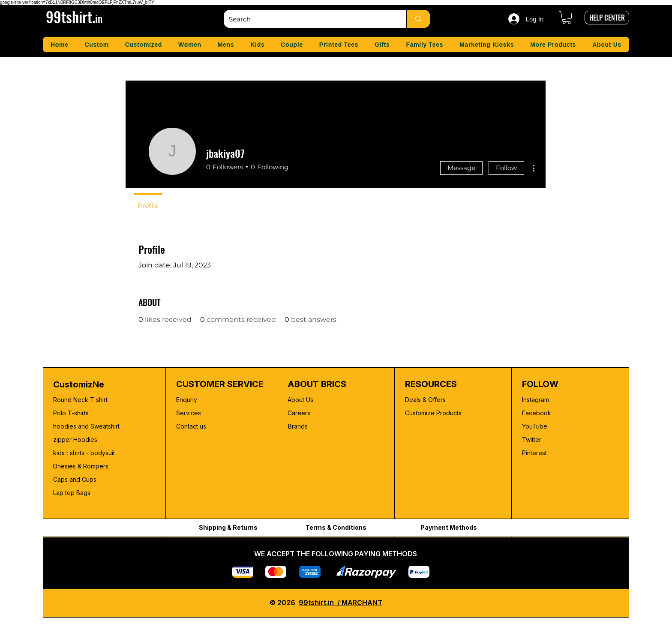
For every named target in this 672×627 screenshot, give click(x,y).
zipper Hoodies (75, 439)
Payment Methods (449, 527)
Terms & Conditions (336, 527)
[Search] (309, 19)
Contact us (191, 426)
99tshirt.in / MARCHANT (340, 603)
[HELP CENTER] (607, 18)
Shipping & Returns (228, 527)
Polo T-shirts (71, 413)
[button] (567, 18)
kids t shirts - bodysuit (85, 453)
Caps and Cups (75, 479)
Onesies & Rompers (81, 466)
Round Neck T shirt (80, 400)
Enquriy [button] (187, 400)
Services (189, 413)
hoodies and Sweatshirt (86, 426)
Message (461, 168)
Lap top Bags (72, 493)
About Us (300, 400)
